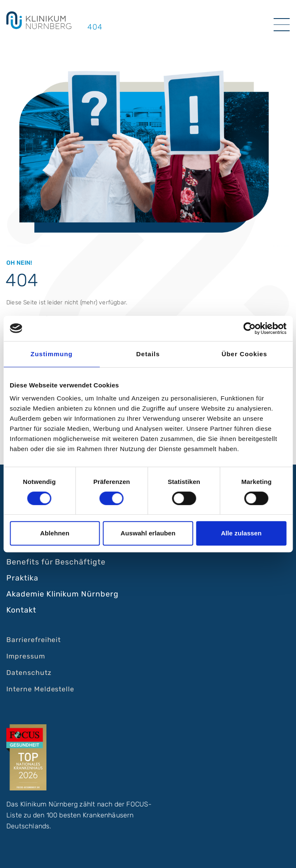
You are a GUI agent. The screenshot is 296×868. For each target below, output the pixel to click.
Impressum (26, 656)
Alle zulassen (241, 533)
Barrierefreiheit (34, 640)
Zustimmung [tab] (52, 354)
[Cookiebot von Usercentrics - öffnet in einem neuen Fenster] (249, 328)
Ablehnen (55, 533)
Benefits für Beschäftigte (56, 562)
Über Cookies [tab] (244, 354)
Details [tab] (148, 354)
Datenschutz (29, 673)
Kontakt (21, 610)
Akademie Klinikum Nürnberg (62, 594)
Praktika (22, 578)
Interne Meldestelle (40, 689)
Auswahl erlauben (148, 533)
